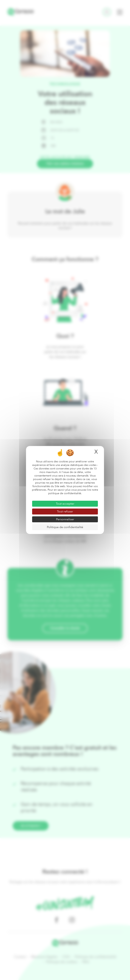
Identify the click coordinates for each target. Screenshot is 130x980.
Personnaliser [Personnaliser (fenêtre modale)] (65, 519)
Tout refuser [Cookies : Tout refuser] (65, 512)
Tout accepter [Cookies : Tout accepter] (65, 504)
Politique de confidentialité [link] (65, 527)
